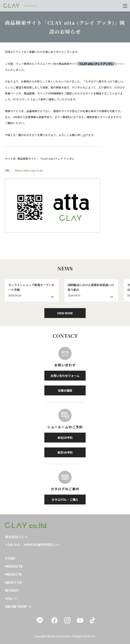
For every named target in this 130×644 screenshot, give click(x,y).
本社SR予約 (65, 438)
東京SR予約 (65, 452)
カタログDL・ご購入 (65, 500)
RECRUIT (12, 590)
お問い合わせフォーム (65, 376)
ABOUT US (13, 582)
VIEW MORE (65, 313)
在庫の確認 (65, 390)
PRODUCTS (14, 566)
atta (9, 598)
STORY (10, 558)
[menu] (125, 6)
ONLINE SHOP (16, 606)
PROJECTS (13, 574)
